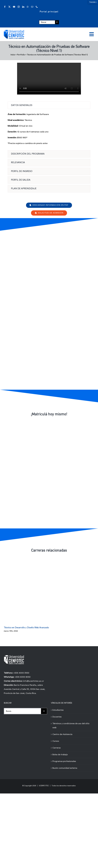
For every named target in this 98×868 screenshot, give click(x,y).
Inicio (13, 55)
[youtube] (14, 7)
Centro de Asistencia (62, 732)
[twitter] (9, 7)
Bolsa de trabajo (60, 753)
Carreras (57, 746)
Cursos (56, 739)
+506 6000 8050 (22, 675)
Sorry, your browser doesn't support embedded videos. (49, 79)
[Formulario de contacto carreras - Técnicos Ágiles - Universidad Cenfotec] (49, 310)
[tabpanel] (49, 130)
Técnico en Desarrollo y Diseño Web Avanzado (26, 626)
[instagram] (19, 7)
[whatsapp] (28, 7)
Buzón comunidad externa (65, 766)
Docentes (57, 715)
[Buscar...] (22, 709)
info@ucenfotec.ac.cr (33, 679)
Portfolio (21, 55)
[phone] (37, 7)
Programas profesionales (64, 759)
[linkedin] (23, 7)
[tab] (49, 105)
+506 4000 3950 (21, 671)
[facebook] (5, 7)
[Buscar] (47, 22)
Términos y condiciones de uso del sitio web (71, 724)
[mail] (32, 7)
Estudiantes (58, 708)
